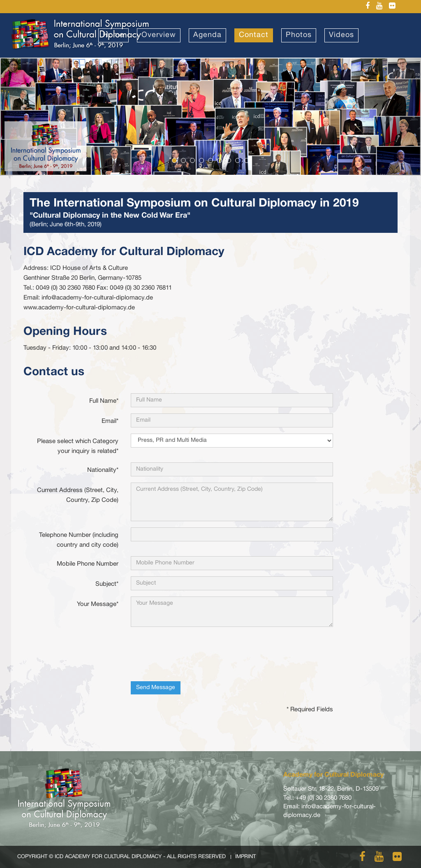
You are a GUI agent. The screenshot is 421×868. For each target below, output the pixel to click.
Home (113, 35)
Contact (254, 35)
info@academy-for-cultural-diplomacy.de (97, 298)
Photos (299, 35)
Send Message (156, 688)
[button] (32, 117)
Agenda (207, 35)
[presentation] (193, 649)
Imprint (245, 857)
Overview (159, 35)
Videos (341, 35)
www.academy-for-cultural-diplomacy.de (79, 308)
